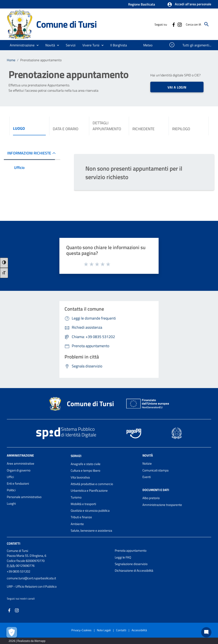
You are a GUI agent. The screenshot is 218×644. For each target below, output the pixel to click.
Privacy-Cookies (81, 630)
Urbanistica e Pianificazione (89, 490)
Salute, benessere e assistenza (91, 530)
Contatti (14, 543)
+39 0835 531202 (19, 571)
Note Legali (104, 630)
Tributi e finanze (81, 517)
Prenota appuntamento (131, 550)
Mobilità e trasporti (83, 504)
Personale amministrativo (24, 497)
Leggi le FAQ (123, 557)
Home (11, 60)
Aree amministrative (21, 463)
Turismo (76, 497)
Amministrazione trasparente (162, 505)
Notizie (147, 463)
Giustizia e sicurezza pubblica (90, 510)
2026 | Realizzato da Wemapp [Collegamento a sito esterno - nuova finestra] (27, 641)
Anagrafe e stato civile (86, 464)
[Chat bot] (206, 632)
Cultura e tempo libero (85, 471)
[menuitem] (119, 45)
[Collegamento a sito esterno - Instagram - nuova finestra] (179, 24)
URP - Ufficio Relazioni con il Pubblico (32, 586)
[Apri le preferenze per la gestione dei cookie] (12, 632)
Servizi (76, 456)
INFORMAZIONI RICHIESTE (29, 153)
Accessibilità (139, 630)
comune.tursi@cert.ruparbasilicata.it (31, 578)
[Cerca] (207, 24)
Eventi (147, 477)
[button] (189, 4)
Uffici (10, 477)
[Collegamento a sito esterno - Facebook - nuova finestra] (174, 24)
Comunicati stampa (156, 470)
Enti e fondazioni (18, 483)
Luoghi (11, 503)
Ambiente (77, 524)
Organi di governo (19, 470)
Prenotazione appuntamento (41, 60)
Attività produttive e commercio (92, 484)
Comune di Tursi (66, 24)
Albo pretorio (151, 498)
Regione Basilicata (142, 4)
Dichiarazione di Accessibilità (134, 570)
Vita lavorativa (80, 477)
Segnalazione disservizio (131, 564)
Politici (11, 490)
